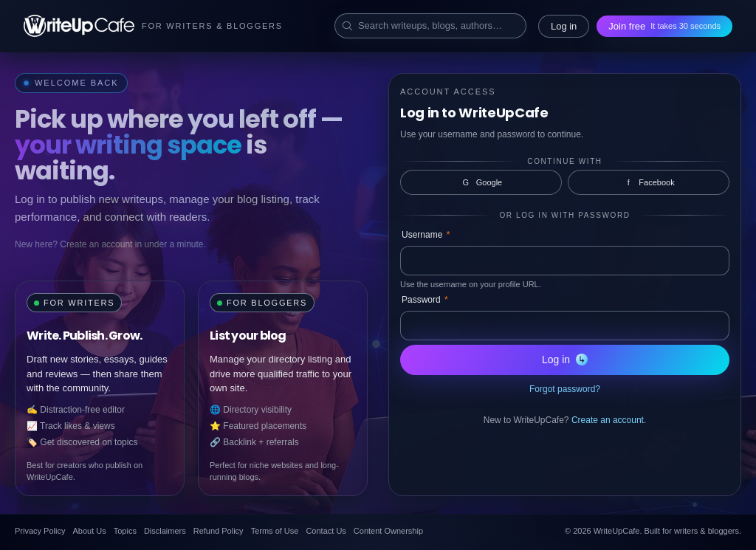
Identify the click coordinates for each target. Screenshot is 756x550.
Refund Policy (219, 531)
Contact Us (326, 531)
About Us (89, 531)
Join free (664, 26)
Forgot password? (565, 389)
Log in (564, 26)
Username (426, 235)
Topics (125, 531)
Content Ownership (388, 531)
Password (425, 300)
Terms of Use (275, 531)
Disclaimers (165, 531)
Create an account (608, 420)
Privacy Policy (40, 531)
